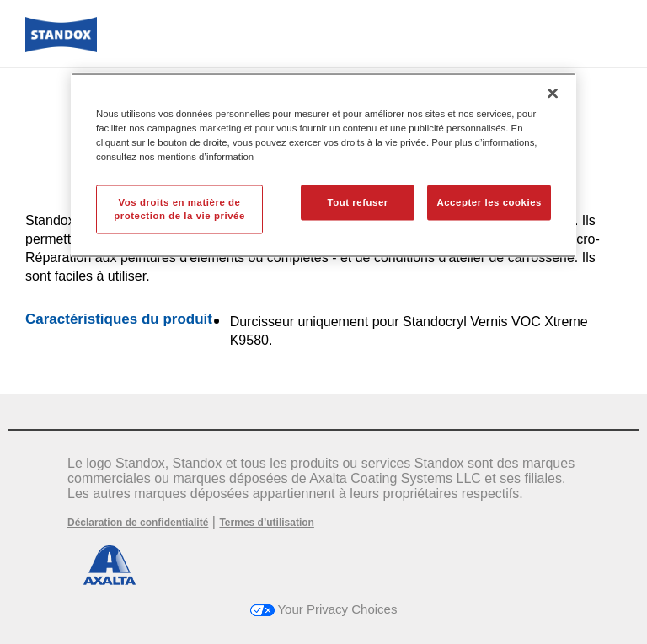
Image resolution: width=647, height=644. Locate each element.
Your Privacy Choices (324, 609)
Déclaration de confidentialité (138, 523)
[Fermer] (553, 93)
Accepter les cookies (489, 201)
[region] (323, 165)
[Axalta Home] (61, 48)
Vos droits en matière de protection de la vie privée (179, 208)
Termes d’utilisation (266, 523)
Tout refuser (357, 201)
